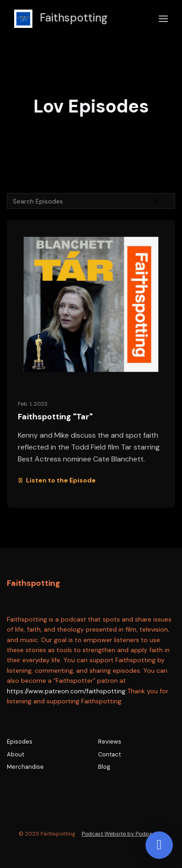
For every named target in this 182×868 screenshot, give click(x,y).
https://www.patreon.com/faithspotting (66, 691)
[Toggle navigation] (163, 19)
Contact (109, 754)
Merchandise (25, 767)
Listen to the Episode (57, 480)
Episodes (20, 742)
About (16, 754)
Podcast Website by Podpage (120, 834)
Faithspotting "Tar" (55, 417)
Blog (104, 767)
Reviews (110, 742)
